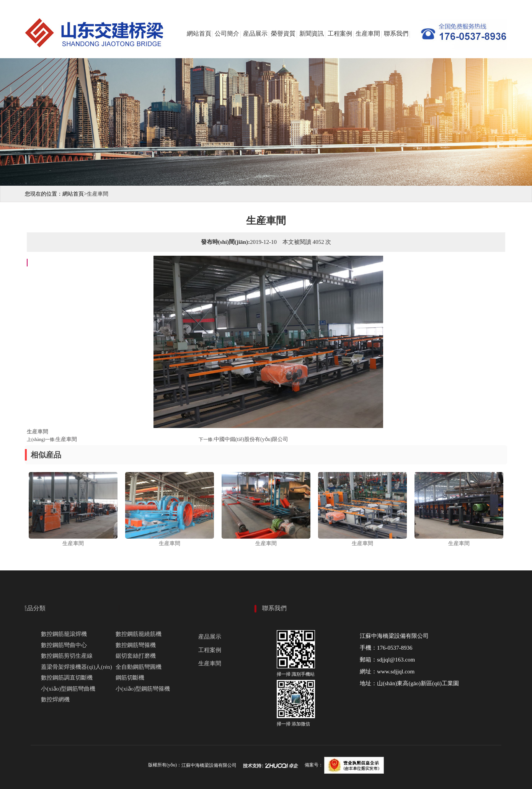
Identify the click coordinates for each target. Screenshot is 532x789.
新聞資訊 (312, 33)
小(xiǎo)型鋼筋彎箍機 (143, 689)
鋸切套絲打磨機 (136, 656)
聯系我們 (396, 33)
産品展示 (255, 33)
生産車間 (368, 33)
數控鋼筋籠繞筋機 (139, 634)
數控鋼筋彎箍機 (136, 645)
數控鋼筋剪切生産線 (67, 656)
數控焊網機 (55, 699)
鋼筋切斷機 (130, 678)
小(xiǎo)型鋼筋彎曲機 (68, 689)
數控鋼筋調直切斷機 (67, 678)
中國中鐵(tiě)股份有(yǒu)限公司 (251, 439)
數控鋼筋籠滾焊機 (64, 634)
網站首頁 (199, 33)
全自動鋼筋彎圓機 (139, 667)
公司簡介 (227, 33)
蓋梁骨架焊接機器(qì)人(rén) (77, 667)
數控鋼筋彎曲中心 (64, 645)
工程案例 (340, 33)
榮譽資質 (283, 33)
